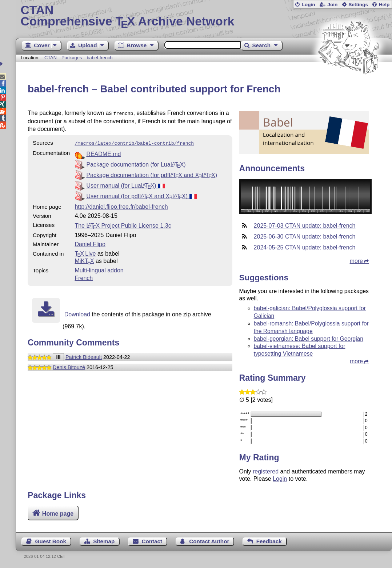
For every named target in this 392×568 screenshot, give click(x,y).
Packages (72, 58)
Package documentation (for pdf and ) (152, 174)
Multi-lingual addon (99, 269)
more (356, 261)
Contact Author (209, 541)
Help (384, 5)
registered (266, 471)
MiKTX (84, 259)
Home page (58, 514)
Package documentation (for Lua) (136, 163)
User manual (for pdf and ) (141, 195)
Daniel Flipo (90, 243)
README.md (103, 153)
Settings (358, 5)
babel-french (99, 58)
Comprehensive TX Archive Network (204, 16)
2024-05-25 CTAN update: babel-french (305, 247)
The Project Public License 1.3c (123, 224)
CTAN (51, 58)
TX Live (85, 252)
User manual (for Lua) (126, 184)
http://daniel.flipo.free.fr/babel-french (121, 205)
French (84, 277)
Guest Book (51, 541)
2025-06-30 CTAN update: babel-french (305, 237)
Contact (152, 541)
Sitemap (104, 541)
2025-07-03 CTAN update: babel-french (305, 226)
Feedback (269, 541)
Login (308, 5)
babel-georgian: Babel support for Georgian (309, 339)
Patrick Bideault (84, 356)
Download (77, 313)
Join (332, 5)
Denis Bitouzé (69, 366)
